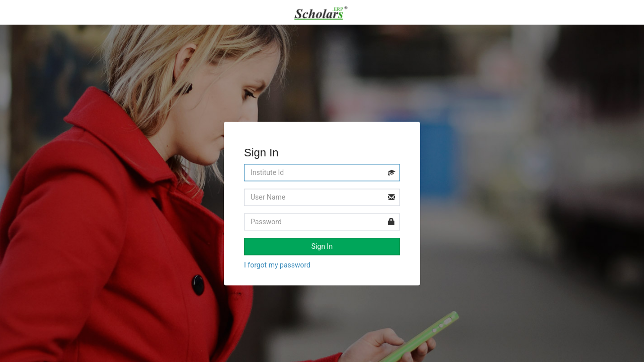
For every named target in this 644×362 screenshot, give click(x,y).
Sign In (322, 247)
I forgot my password (277, 265)
